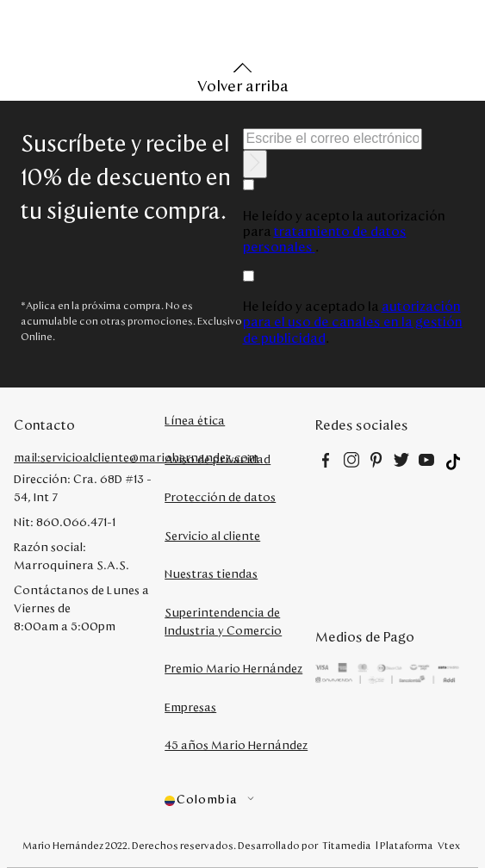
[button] (240, 800)
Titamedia (347, 846)
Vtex (449, 846)
